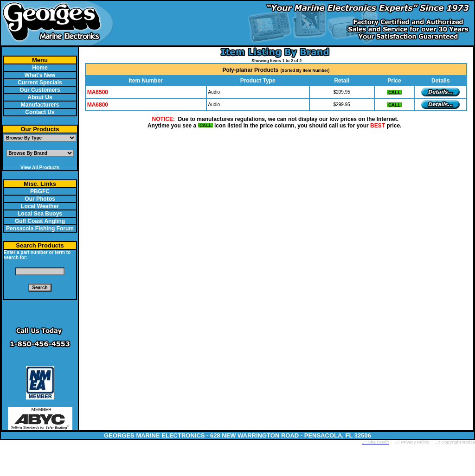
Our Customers (40, 90)
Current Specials (40, 83)
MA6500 (98, 92)
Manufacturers (40, 105)
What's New (40, 75)
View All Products (40, 168)
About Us (40, 97)
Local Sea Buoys (40, 214)
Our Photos (40, 199)
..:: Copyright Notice (455, 442)
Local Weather (40, 206)
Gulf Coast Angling (40, 221)
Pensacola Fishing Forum (40, 228)
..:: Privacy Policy (411, 442)
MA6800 (98, 105)
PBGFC (40, 191)
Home (40, 68)
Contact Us (40, 112)
